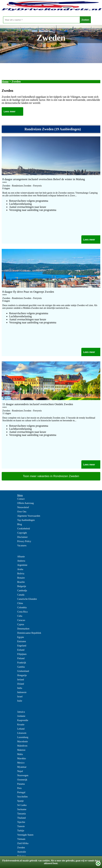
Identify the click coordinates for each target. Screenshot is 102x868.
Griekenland (23, 671)
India (20, 688)
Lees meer (10, 111)
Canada (21, 595)
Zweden (21, 848)
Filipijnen (22, 654)
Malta (20, 754)
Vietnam (21, 839)
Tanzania (22, 814)
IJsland (21, 684)
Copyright (22, 533)
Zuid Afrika (23, 843)
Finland (21, 658)
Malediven (22, 746)
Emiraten (22, 641)
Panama (21, 784)
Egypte (21, 637)
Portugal (21, 792)
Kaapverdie (23, 720)
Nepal (20, 771)
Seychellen (22, 797)
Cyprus (21, 624)
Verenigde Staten (25, 835)
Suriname (22, 809)
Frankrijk (22, 663)
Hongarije (22, 675)
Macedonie (23, 742)
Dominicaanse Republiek (29, 633)
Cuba (20, 616)
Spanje (21, 801)
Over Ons (22, 512)
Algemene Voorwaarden (29, 516)
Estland (21, 650)
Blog (20, 524)
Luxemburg (23, 737)
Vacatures (22, 546)
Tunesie (21, 826)
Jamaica (21, 712)
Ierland (21, 680)
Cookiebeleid (24, 529)
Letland (21, 729)
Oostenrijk (22, 780)
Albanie (21, 557)
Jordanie (21, 716)
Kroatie (21, 725)
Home (5, 82)
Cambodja (22, 591)
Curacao (21, 620)
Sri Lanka (22, 805)
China (20, 603)
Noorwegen (23, 775)
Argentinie (22, 565)
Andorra (21, 561)
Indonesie (22, 692)
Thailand (22, 818)
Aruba (20, 569)
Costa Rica (22, 612)
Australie (22, 852)
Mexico (21, 763)
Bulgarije (22, 586)
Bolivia (21, 574)
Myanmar (22, 767)
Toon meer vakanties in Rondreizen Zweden (51, 476)
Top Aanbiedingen (26, 520)
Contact (21, 499)
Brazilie (21, 582)
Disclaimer (22, 537)
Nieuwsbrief (23, 507)
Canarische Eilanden (27, 599)
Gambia (21, 667)
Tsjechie (21, 822)
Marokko (22, 758)
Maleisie (21, 750)
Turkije (21, 831)
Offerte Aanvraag (25, 503)
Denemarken (23, 629)
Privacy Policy (24, 541)
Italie (20, 701)
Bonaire (21, 578)
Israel (20, 697)
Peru (19, 788)
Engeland (22, 646)
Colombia (22, 607)
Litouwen (22, 733)
